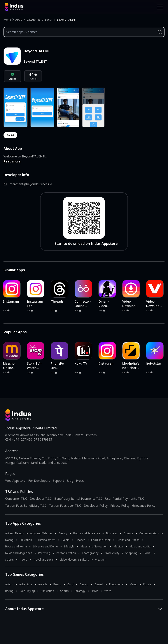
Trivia (95, 591)
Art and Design (15, 533)
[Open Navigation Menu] (160, 7)
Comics (129, 533)
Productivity (112, 553)
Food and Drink (101, 540)
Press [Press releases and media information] (80, 481)
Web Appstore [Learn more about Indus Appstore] (15, 481)
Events (66, 540)
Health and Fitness (128, 540)
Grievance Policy (144, 505)
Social (49, 20)
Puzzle (147, 584)
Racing (9, 591)
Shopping (131, 553)
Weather (100, 560)
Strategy (80, 591)
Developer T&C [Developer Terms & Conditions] (41, 498)
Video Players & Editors (74, 560)
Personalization (66, 553)
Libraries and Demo (45, 546)
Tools (24, 560)
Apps (19, 20)
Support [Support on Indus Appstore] (58, 481)
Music (133, 584)
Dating (9, 540)
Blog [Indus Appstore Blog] (70, 481)
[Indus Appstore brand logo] (43, 7)
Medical (118, 546)
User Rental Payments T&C (125, 498)
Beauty (63, 533)
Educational (116, 584)
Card (70, 584)
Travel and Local (43, 560)
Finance (80, 540)
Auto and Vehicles (41, 533)
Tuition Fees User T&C (65, 505)
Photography (90, 553)
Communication (149, 533)
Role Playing (27, 591)
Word (108, 591)
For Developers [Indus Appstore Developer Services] (39, 481)
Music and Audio (140, 546)
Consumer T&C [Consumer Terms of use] (16, 498)
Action (9, 584)
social (10, 135)
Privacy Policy (120, 505)
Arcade (43, 584)
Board (57, 584)
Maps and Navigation (94, 546)
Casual (99, 584)
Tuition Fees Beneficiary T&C (26, 505)
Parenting (44, 553)
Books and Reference (87, 533)
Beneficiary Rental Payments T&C (78, 498)
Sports (10, 560)
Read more (12, 161)
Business (112, 533)
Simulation (47, 591)
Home (7, 20)
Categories (33, 20)
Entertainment (47, 540)
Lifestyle (69, 546)
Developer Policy (96, 505)
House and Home (16, 546)
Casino (84, 584)
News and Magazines (19, 553)
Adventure (26, 584)
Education (26, 540)
